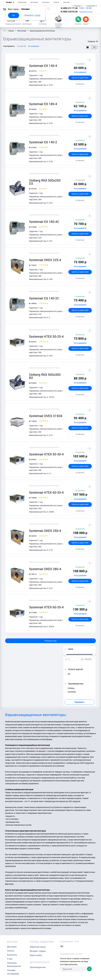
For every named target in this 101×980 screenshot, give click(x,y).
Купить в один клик (80, 78)
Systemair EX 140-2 (43, 142)
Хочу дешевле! (80, 72)
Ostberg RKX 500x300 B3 (45, 376)
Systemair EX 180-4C (44, 222)
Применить (79, 702)
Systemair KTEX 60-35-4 (46, 607)
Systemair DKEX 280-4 (45, 569)
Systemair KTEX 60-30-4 (46, 492)
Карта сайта (36, 955)
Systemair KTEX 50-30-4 (46, 454)
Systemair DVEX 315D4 (46, 416)
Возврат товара (38, 951)
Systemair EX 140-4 (43, 66)
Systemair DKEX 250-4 (45, 531)
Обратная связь (38, 947)
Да (14, 15)
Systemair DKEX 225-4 (45, 260)
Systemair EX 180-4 (43, 104)
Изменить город (32, 15)
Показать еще (50, 641)
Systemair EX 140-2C (44, 298)
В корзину (80, 84)
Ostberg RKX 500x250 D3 (45, 182)
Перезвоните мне (86, 12)
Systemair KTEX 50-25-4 (46, 336)
